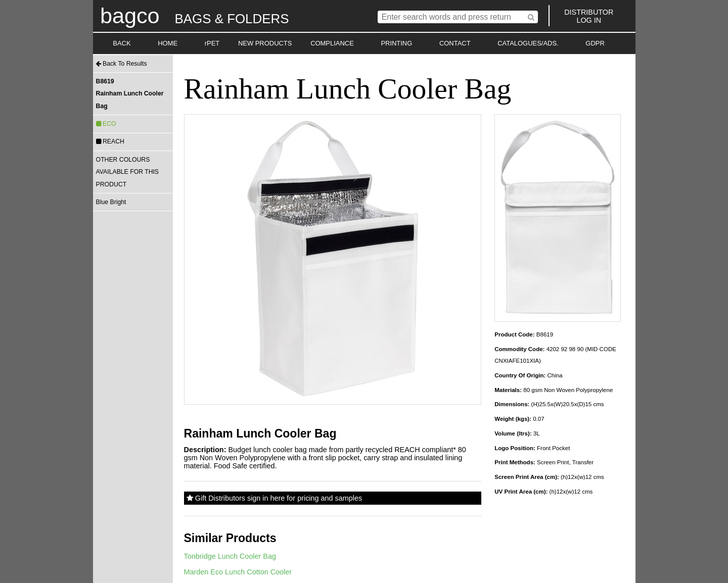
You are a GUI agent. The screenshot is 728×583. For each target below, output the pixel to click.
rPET (212, 43)
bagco (130, 16)
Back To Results (122, 64)
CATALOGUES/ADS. (528, 43)
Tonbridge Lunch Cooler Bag (230, 556)
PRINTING (396, 43)
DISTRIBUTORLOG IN (589, 16)
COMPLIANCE (332, 43)
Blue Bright (111, 202)
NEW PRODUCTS (265, 43)
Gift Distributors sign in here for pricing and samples (274, 498)
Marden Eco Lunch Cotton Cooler (238, 572)
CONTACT (455, 43)
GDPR (595, 43)
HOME (168, 43)
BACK (122, 43)
